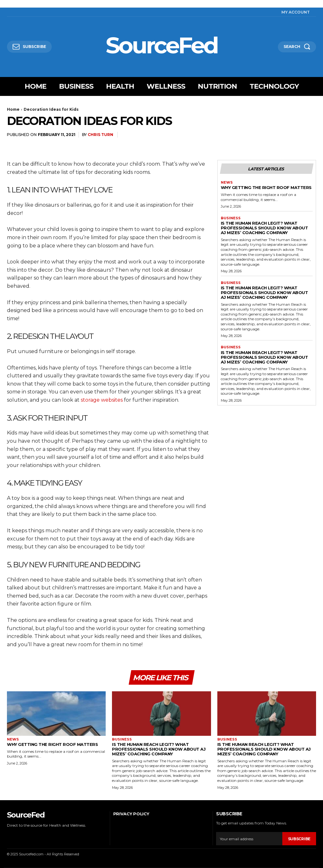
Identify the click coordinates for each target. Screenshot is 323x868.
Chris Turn (100, 135)
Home (13, 109)
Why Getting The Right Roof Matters (266, 187)
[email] (249, 839)
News (227, 183)
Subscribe (299, 839)
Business (231, 218)
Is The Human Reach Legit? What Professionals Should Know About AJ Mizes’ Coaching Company (264, 228)
